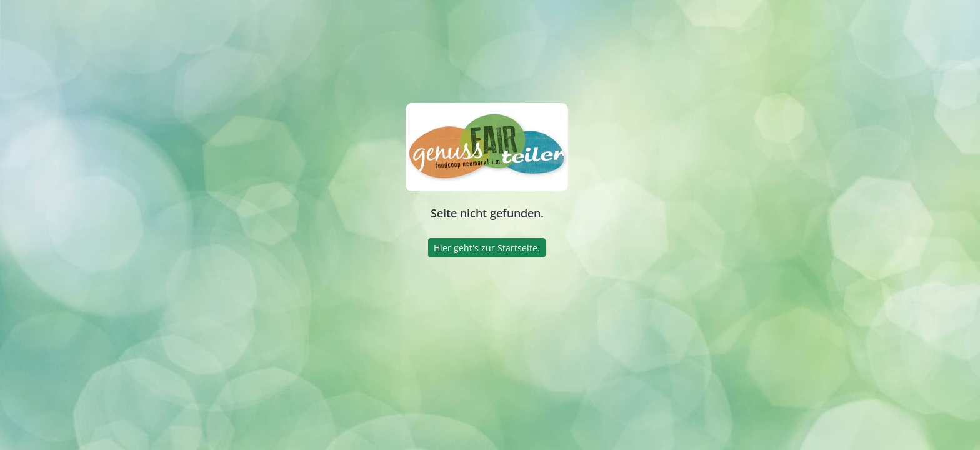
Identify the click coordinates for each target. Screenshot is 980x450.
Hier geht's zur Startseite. (487, 248)
